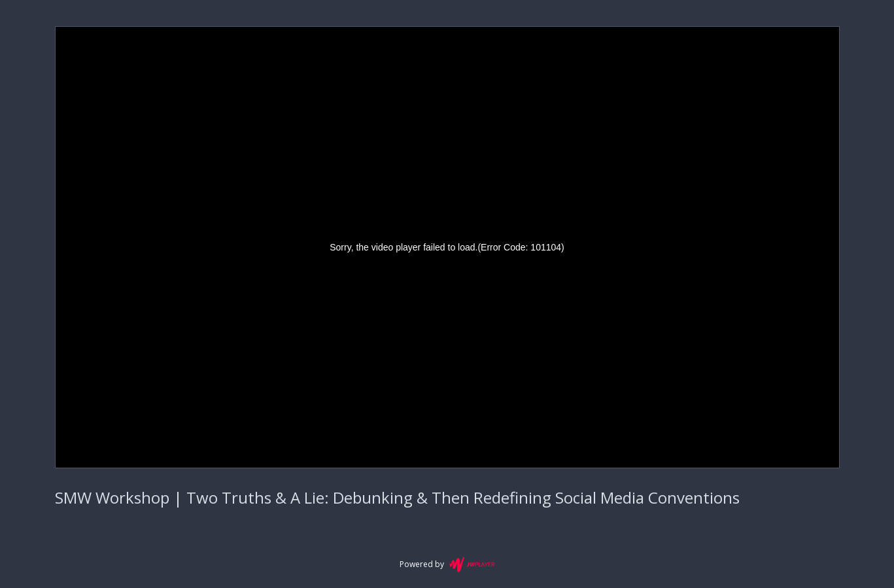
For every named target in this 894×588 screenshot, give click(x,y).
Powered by (447, 564)
